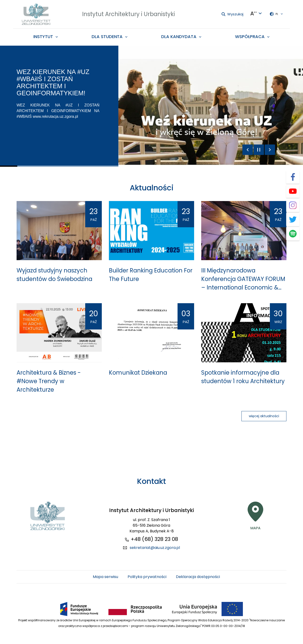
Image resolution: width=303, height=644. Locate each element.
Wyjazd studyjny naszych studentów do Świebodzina (54, 275)
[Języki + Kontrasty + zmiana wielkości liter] (256, 13)
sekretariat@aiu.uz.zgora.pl (155, 548)
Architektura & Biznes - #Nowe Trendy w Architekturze (49, 381)
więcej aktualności (264, 416)
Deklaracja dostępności (198, 577)
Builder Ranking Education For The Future (151, 275)
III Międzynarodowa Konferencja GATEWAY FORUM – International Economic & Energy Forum (243, 279)
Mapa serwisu (105, 577)
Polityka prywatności (147, 577)
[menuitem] (46, 37)
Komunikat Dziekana (138, 373)
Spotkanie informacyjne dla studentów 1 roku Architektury (243, 377)
